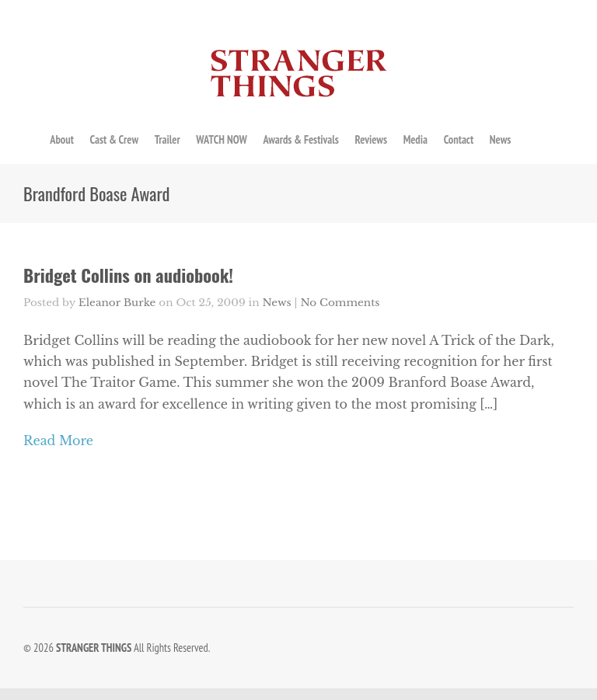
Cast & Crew (114, 139)
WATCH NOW (221, 139)
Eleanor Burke (117, 303)
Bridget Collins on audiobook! (128, 275)
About (62, 139)
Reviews (371, 139)
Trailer (168, 139)
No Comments (340, 303)
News (501, 139)
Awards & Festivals (300, 139)
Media (415, 139)
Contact (459, 139)
